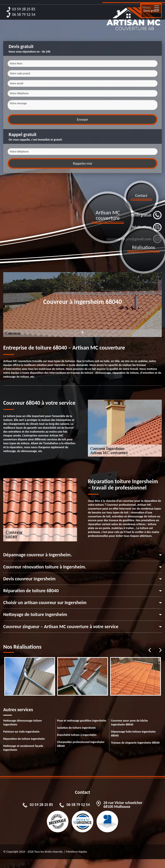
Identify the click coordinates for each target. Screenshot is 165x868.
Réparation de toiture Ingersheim (24, 739)
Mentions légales (76, 852)
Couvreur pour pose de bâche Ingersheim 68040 (129, 723)
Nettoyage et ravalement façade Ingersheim (23, 748)
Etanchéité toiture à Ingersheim (77, 735)
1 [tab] (82, 335)
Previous (150, 650)
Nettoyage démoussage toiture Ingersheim (22, 723)
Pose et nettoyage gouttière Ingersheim (82, 721)
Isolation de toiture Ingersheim (76, 728)
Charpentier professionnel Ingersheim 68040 (81, 744)
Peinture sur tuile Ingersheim (21, 732)
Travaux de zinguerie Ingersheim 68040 (135, 743)
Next (160, 650)
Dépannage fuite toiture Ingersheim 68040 (133, 734)
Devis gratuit (151, 11)
